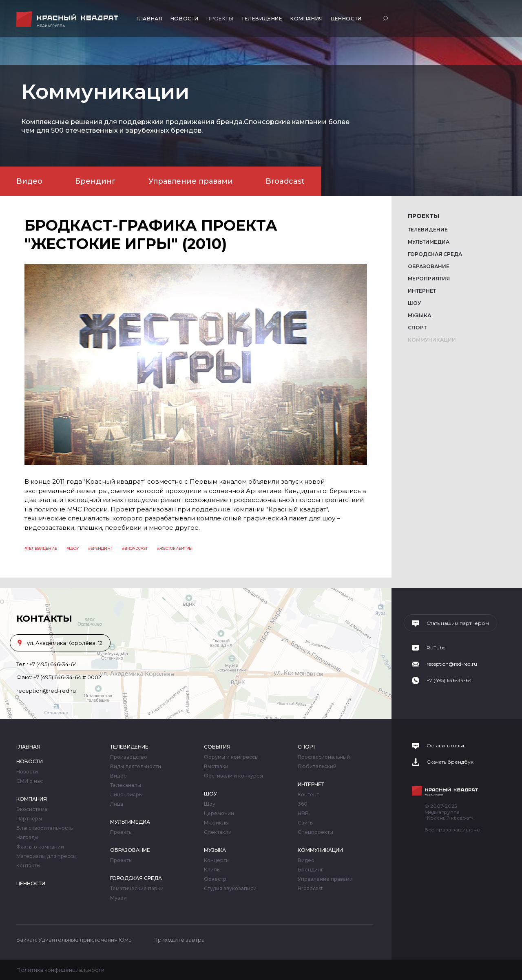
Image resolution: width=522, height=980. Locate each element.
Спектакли (218, 832)
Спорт (417, 328)
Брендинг (95, 181)
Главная (149, 19)
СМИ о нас (30, 781)
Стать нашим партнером (458, 623)
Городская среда (435, 254)
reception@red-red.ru (46, 691)
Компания (307, 19)
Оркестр (215, 879)
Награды (27, 838)
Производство (129, 757)
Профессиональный (324, 757)
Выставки (216, 767)
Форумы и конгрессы (231, 757)
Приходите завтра (179, 940)
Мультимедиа (429, 242)
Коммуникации (432, 340)
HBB (303, 813)
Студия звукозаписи (230, 889)
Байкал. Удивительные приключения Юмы (74, 940)
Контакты (28, 866)
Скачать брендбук (450, 762)
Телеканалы (126, 785)
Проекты (220, 19)
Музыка (419, 315)
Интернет (422, 291)
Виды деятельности (136, 767)
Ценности (346, 19)
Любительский (317, 767)
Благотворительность (44, 828)
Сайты (306, 823)
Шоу (414, 303)
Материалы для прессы (46, 856)
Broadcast (285, 181)
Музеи (118, 898)
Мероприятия (429, 279)
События (217, 747)
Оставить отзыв (446, 746)
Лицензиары (126, 795)
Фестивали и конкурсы (233, 776)
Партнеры (29, 819)
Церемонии (219, 813)
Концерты (217, 860)
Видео (29, 181)
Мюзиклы (216, 823)
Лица (117, 804)
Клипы (212, 870)
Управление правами (191, 181)
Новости (185, 19)
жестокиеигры (176, 548)
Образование (429, 266)
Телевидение (262, 19)
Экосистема (32, 809)
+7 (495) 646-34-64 (53, 664)
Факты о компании (40, 847)
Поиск (386, 18)
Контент (308, 795)
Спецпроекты (315, 832)
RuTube (436, 648)
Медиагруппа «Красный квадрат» (68, 19)
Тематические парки (137, 889)
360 (303, 804)
